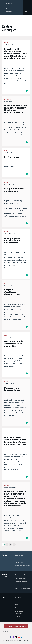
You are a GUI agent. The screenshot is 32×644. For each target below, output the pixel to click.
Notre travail (10, 6)
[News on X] (16, 637)
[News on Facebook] (11, 637)
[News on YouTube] (19, 637)
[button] (27, 12)
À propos (9, 3)
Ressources (9, 9)
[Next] (14, 545)
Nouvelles (9, 11)
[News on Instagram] (13, 637)
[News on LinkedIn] (22, 637)
